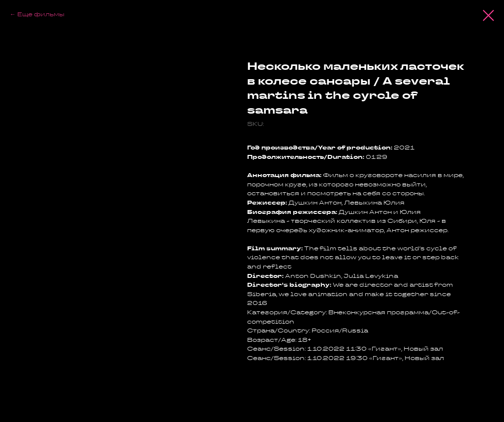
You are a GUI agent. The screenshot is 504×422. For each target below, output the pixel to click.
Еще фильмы (41, 14)
